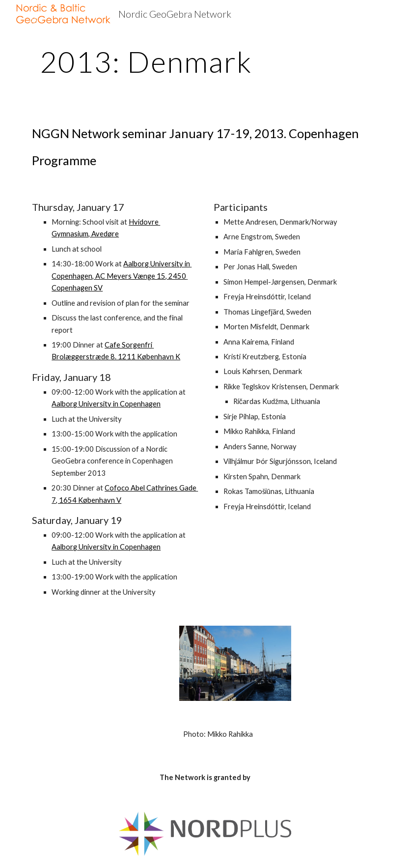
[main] (146, 61)
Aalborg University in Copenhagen (106, 404)
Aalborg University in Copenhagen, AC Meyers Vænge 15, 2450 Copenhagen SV (122, 276)
